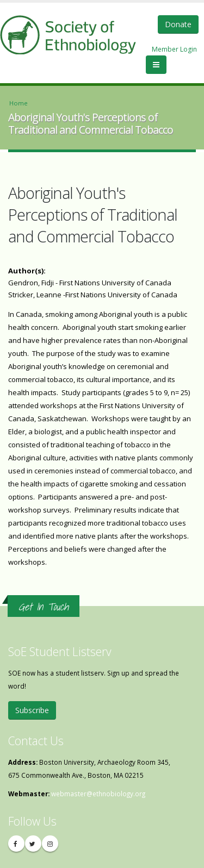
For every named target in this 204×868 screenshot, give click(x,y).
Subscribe (32, 710)
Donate (178, 24)
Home (18, 103)
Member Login (174, 49)
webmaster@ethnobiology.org (98, 794)
